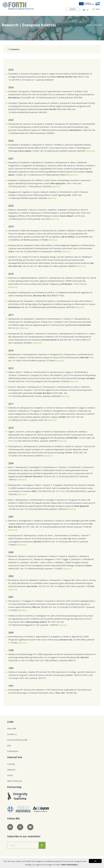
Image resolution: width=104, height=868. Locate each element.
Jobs (9, 745)
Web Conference (15, 781)
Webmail (11, 770)
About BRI (12, 728)
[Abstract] (91, 151)
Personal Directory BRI (17, 740)
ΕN (84, 10)
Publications (13, 751)
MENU (96, 9)
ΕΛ (88, 10)
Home (89, 25)
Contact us (12, 734)
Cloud (10, 775)
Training (11, 764)
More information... (70, 865)
